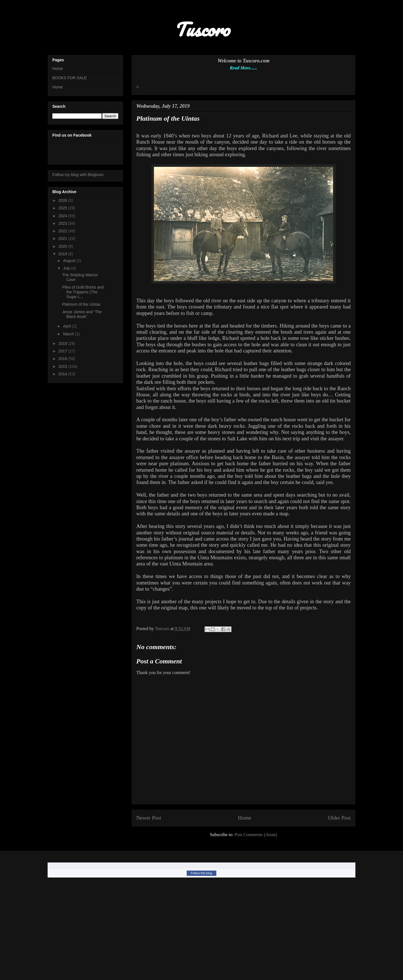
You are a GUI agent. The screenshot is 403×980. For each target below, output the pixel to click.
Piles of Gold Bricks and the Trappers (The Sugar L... (83, 292)
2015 (63, 366)
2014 (63, 374)
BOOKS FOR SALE (70, 78)
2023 (63, 223)
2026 (63, 200)
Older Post (339, 818)
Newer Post (149, 818)
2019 (63, 254)
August (70, 261)
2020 (63, 246)
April (67, 326)
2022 (63, 231)
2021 (63, 238)
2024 (63, 216)
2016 (63, 359)
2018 (63, 343)
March (69, 334)
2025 (63, 208)
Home (244, 818)
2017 (63, 351)
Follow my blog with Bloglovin (78, 175)
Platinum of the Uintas (81, 304)
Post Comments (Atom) (256, 835)
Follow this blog (201, 873)
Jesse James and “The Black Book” (82, 314)
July (67, 268)
